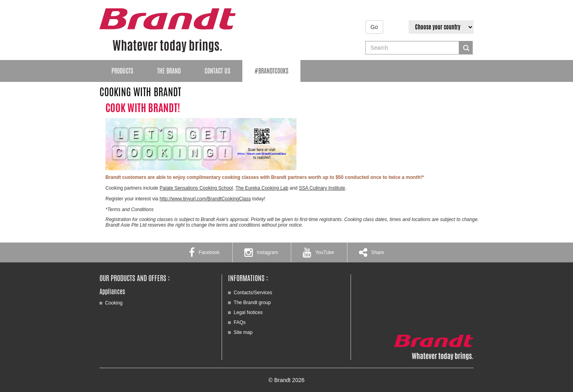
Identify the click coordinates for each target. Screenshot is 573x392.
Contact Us (217, 71)
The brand (169, 71)
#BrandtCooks (271, 71)
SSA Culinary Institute (322, 188)
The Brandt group (252, 303)
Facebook (204, 252)
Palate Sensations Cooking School (196, 188)
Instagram (261, 252)
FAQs (240, 322)
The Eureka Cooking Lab (262, 188)
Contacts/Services (253, 293)
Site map (243, 332)
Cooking (114, 303)
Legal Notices (248, 312)
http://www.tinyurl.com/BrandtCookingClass (205, 199)
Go (374, 27)
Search (466, 48)
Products (122, 71)
